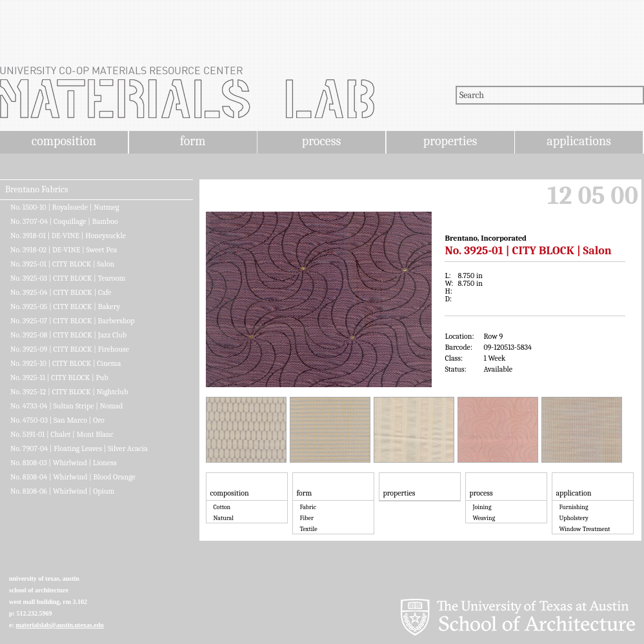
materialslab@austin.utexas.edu (60, 625)
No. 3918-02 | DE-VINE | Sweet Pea (64, 250)
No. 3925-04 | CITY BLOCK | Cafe (61, 292)
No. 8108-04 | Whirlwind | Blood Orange (73, 477)
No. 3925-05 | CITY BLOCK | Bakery (65, 307)
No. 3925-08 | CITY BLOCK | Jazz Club (68, 335)
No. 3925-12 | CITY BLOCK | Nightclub (69, 392)
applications (579, 141)
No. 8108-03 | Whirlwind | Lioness (64, 463)
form (193, 141)
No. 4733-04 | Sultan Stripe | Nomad (66, 406)
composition (64, 141)
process (322, 141)
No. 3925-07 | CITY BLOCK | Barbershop (73, 321)
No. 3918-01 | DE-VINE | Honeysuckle (68, 236)
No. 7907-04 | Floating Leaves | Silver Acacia (79, 448)
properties (450, 141)
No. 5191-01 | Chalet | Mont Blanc (62, 434)
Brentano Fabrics (36, 190)
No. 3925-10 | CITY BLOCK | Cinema (65, 363)
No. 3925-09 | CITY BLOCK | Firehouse (70, 349)
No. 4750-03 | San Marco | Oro (57, 420)
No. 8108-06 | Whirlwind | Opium (62, 491)
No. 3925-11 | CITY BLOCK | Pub (59, 377)
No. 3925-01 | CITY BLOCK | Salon (62, 264)
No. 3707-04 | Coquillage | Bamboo (64, 221)
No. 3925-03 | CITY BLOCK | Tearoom (68, 278)
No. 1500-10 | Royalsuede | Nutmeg (65, 207)
